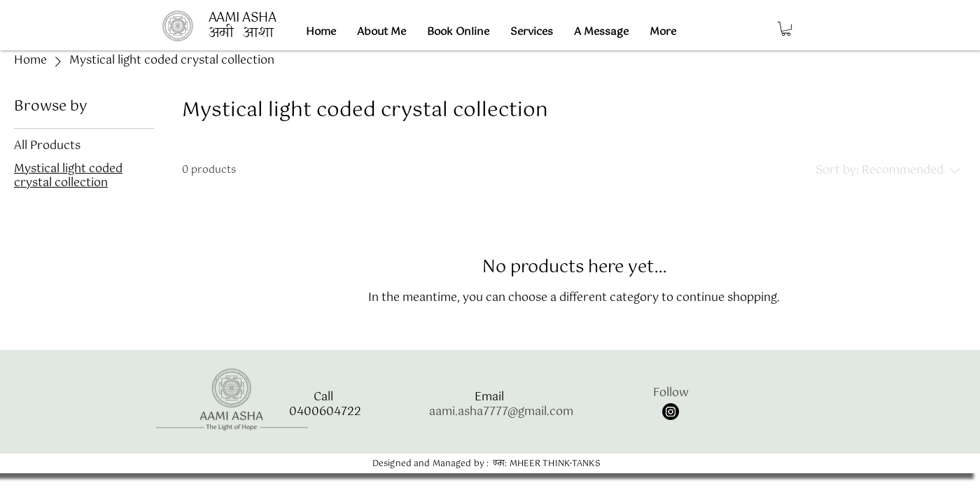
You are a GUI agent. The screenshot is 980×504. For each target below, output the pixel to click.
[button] (786, 29)
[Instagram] (671, 412)
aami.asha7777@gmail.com (501, 412)
